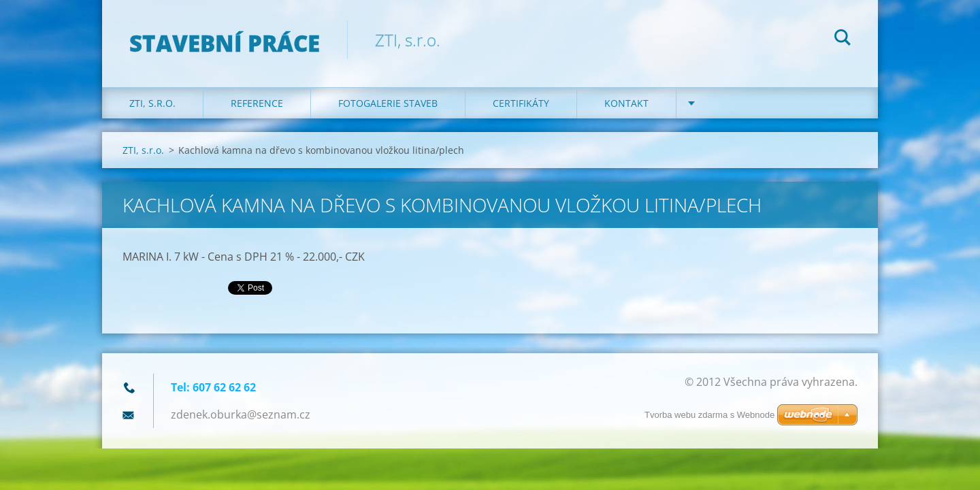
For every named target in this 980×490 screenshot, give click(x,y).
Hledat (843, 39)
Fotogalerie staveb (388, 103)
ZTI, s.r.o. (152, 103)
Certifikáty (521, 103)
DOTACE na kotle (747, 103)
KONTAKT (626, 103)
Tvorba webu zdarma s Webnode (709, 415)
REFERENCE (257, 103)
